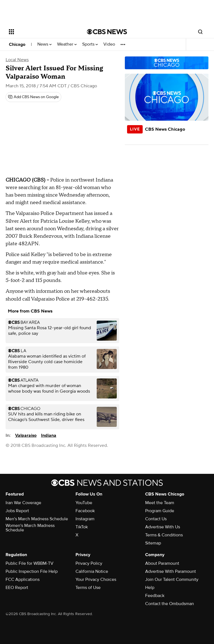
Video (109, 44)
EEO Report (17, 588)
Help (150, 588)
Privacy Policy (89, 563)
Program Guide (160, 511)
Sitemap (153, 543)
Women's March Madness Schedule (30, 528)
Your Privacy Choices (96, 579)
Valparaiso (26, 435)
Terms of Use (88, 588)
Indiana (49, 435)
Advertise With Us (163, 527)
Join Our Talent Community (172, 579)
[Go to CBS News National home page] (107, 32)
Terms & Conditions (164, 535)
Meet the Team (160, 503)
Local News (17, 60)
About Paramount (162, 563)
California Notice (92, 571)
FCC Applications (23, 579)
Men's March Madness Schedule (37, 519)
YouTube (84, 503)
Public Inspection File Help (32, 571)
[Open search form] (200, 32)
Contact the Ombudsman (170, 604)
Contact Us (156, 519)
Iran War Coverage (23, 503)
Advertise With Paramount (171, 571)
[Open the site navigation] (42, 32)
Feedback (155, 596)
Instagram (85, 519)
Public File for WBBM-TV (30, 563)
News (44, 44)
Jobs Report (17, 511)
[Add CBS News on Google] (33, 97)
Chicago (17, 44)
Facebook (85, 511)
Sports (90, 44)
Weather (67, 44)
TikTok (82, 527)
